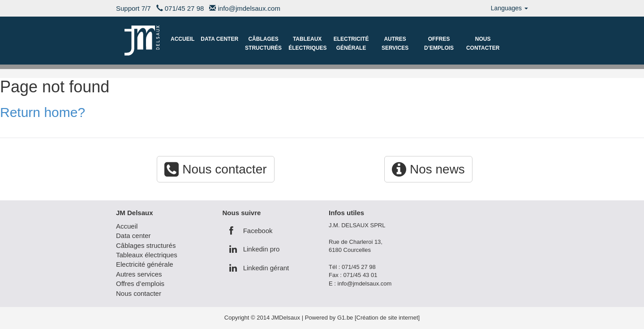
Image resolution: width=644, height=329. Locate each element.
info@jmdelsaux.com (249, 8)
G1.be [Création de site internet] (378, 318)
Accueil (182, 39)
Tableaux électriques (307, 43)
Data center (219, 39)
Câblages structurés (263, 43)
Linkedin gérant (259, 268)
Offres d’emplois (439, 43)
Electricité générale (351, 43)
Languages (509, 8)
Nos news (428, 169)
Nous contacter (483, 43)
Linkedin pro (255, 249)
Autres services (395, 43)
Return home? (43, 112)
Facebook (251, 231)
